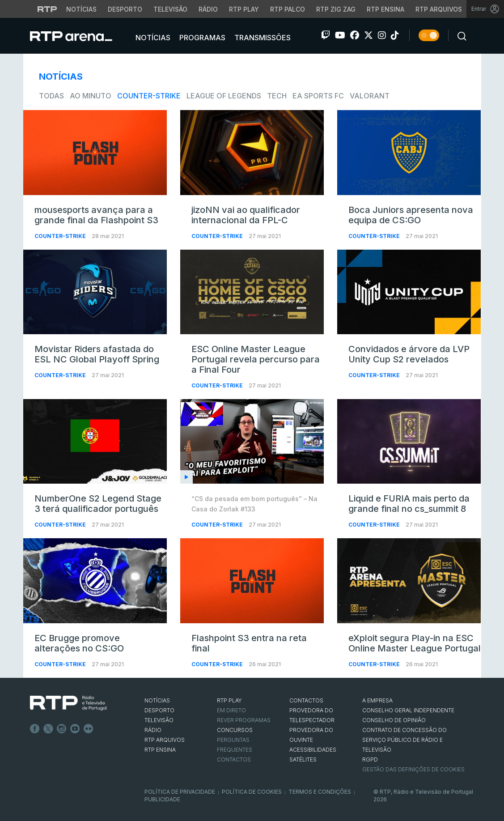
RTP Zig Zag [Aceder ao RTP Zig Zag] (336, 9)
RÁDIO (153, 730)
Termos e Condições (320, 792)
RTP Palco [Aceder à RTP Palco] (288, 9)
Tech (277, 96)
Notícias (152, 38)
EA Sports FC (318, 96)
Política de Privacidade (180, 792)
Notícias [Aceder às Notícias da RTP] (81, 9)
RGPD (370, 759)
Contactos (234, 759)
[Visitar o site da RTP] (47, 9)
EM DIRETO (231, 710)
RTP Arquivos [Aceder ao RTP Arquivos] (439, 9)
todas (51, 96)
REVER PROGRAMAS (244, 720)
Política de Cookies (252, 792)
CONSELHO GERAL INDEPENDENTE (408, 710)
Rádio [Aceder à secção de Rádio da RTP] (208, 9)
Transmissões (262, 38)
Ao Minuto (91, 96)
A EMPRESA (377, 700)
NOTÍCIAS (157, 700)
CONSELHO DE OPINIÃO (394, 720)
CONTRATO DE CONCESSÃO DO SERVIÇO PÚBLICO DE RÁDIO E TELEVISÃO (404, 740)
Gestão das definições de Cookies (413, 769)
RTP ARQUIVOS (165, 740)
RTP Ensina (160, 750)
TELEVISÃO (159, 720)
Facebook (35, 729)
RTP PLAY (229, 700)
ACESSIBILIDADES (313, 750)
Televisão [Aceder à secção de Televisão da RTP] (170, 9)
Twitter (48, 729)
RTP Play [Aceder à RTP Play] (244, 9)
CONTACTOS (306, 700)
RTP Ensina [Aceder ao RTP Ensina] (385, 9)
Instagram (62, 729)
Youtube (75, 729)
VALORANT (370, 96)
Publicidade (162, 799)
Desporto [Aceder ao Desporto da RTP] (125, 9)
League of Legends (224, 96)
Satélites (303, 759)
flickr (89, 729)
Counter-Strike (149, 96)
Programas (201, 38)
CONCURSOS (235, 730)
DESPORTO (159, 710)
